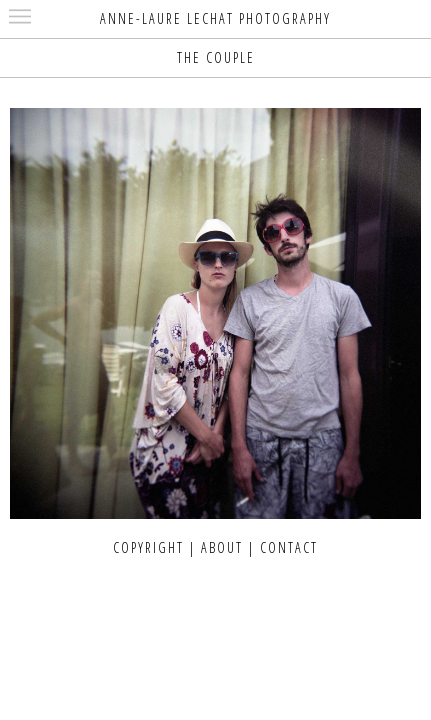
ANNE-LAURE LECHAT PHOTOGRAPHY (215, 18)
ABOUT (222, 547)
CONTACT (289, 547)
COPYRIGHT (148, 547)
